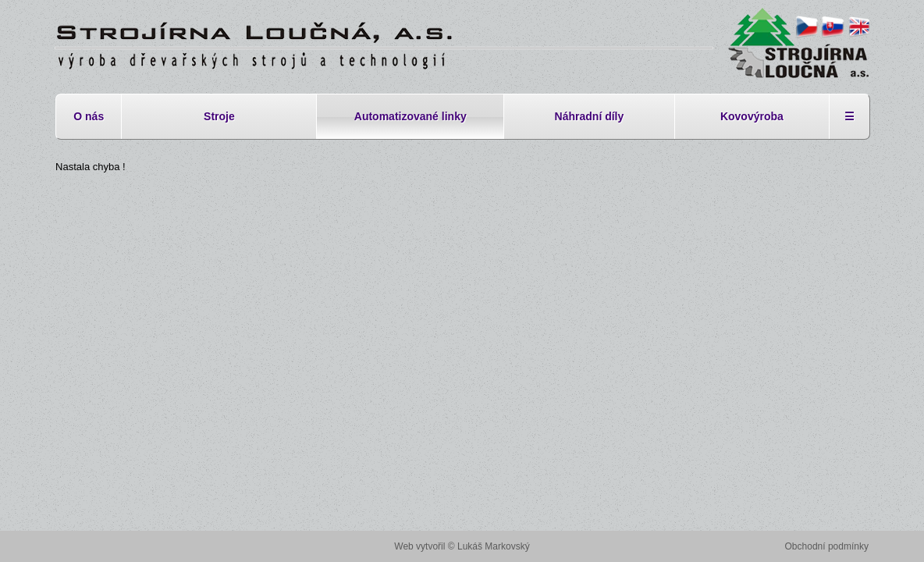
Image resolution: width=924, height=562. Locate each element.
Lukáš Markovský (494, 546)
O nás (89, 116)
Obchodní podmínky (827, 546)
